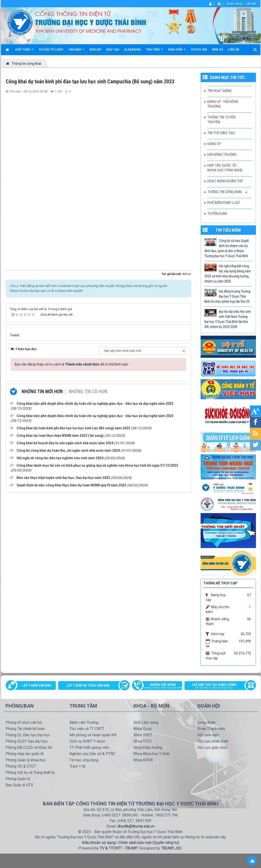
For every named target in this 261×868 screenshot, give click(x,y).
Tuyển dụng (217, 214)
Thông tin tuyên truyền (221, 120)
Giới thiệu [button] (24, 51)
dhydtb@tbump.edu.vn (136, 826)
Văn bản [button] (76, 51)
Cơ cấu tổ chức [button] (51, 50)
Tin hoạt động (220, 91)
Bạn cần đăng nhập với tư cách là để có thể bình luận (71, 364)
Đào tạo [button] (113, 50)
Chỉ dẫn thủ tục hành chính (218, 686)
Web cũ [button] (217, 50)
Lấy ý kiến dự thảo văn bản (88, 685)
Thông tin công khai (225, 192)
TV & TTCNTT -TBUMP (118, 848)
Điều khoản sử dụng (99, 843)
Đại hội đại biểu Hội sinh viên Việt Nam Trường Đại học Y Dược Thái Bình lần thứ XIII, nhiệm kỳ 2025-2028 (228, 319)
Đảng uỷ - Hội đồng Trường (223, 104)
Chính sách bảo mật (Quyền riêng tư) (149, 843)
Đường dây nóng (160, 686)
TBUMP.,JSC (172, 848)
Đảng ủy (214, 144)
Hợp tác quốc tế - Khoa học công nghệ (225, 168)
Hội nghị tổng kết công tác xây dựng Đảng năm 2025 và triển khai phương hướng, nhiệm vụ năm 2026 (228, 274)
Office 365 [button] (199, 50)
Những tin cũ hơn (88, 392)
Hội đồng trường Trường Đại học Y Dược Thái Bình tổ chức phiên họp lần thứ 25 (227, 296)
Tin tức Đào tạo (221, 133)
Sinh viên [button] (177, 51)
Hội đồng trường (222, 155)
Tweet (15, 335)
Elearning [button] (133, 50)
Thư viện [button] (154, 51)
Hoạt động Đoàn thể (225, 181)
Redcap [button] (95, 50)
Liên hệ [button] (234, 50)
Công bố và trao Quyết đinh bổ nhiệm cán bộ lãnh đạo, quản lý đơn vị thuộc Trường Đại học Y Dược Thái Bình (227, 248)
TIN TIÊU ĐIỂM (228, 230)
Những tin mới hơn (42, 392)
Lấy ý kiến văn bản (37, 685)
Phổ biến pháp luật (224, 203)
